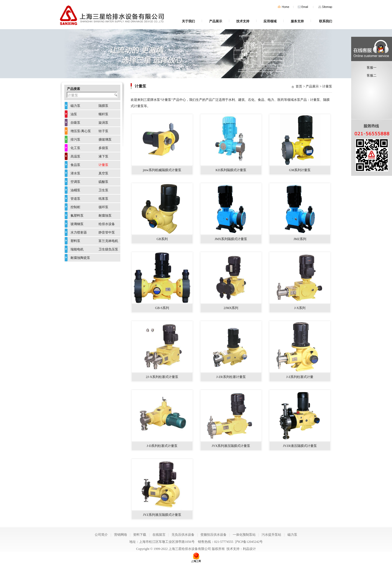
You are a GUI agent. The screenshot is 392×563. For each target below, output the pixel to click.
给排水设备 (107, 224)
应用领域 (270, 21)
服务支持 (297, 21)
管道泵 (75, 199)
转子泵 (103, 131)
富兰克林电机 (108, 241)
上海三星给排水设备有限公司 (190, 549)
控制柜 (75, 207)
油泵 (74, 114)
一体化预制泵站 (244, 535)
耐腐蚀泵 (105, 216)
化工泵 (75, 148)
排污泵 (75, 140)
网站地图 (325, 7)
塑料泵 (75, 241)
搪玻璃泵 (105, 140)
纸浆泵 (103, 199)
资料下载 (140, 535)
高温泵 (75, 156)
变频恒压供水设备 (213, 535)
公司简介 (101, 535)
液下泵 (103, 156)
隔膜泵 (103, 106)
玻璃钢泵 (77, 224)
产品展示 (216, 21)
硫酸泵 (103, 182)
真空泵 (103, 173)
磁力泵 (75, 106)
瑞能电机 (77, 249)
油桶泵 (75, 190)
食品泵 (75, 165)
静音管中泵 (107, 232)
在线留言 (159, 535)
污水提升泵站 (271, 535)
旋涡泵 (103, 123)
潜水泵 (75, 173)
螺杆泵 (103, 114)
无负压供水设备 (183, 535)
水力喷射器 (79, 232)
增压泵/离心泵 (81, 131)
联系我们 (326, 21)
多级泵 (103, 148)
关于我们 (188, 21)
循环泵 (103, 207)
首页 (283, 7)
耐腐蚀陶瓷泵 (80, 258)
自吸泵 (75, 123)
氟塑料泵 (77, 216)
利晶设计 (249, 549)
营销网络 (121, 535)
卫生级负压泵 (108, 249)
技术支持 (243, 21)
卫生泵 (103, 190)
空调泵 (75, 182)
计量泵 (327, 86)
